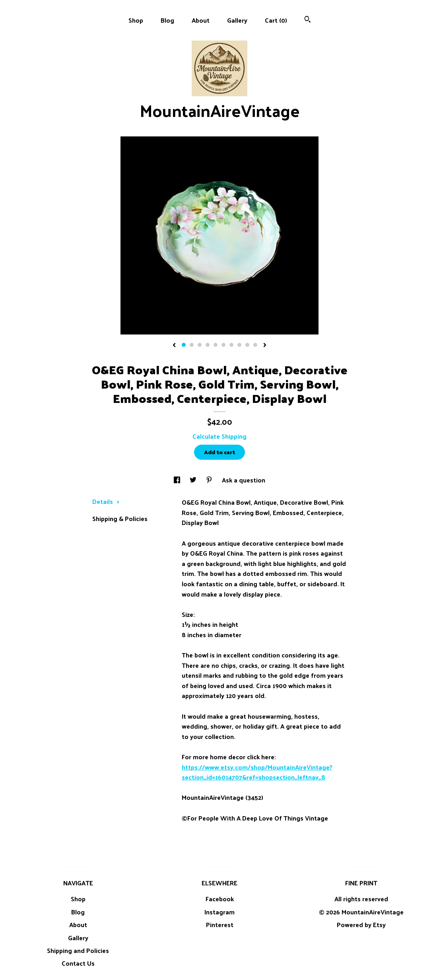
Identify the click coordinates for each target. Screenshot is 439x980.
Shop (136, 20)
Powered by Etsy (361, 925)
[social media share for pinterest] (210, 480)
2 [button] (192, 345)
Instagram (219, 912)
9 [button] (247, 345)
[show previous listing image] (174, 346)
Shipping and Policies (78, 950)
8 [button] (239, 345)
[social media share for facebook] (178, 480)
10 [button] (255, 345)
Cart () (276, 20)
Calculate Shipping (219, 436)
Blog (167, 20)
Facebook (220, 899)
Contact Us (78, 963)
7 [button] (231, 345)
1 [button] (184, 345)
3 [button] (200, 345)
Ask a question (244, 480)
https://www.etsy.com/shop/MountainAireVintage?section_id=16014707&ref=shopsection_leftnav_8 (257, 772)
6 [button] (223, 345)
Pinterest (220, 925)
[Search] (308, 20)
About (201, 20)
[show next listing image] (265, 346)
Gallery (237, 20)
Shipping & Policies (120, 518)
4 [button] (208, 345)
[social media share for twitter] (194, 480)
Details (106, 501)
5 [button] (216, 345)
